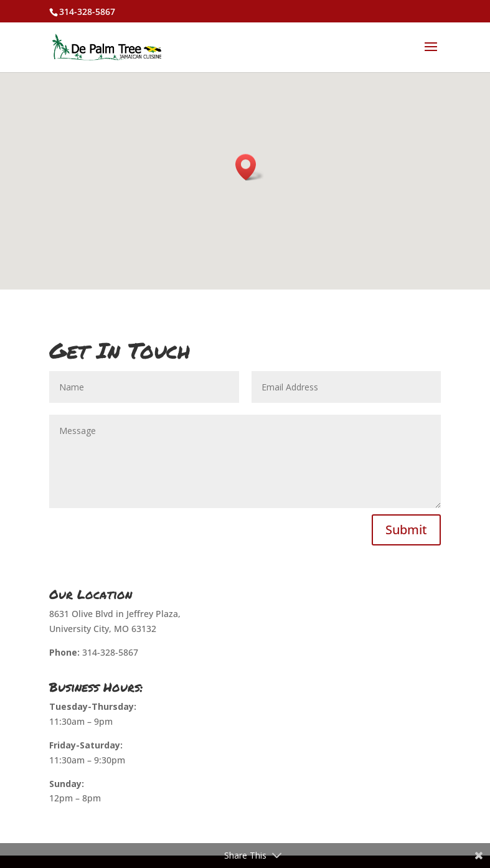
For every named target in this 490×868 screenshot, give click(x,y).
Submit (406, 530)
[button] (250, 167)
